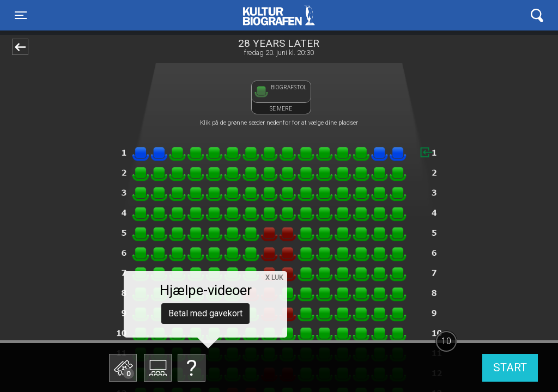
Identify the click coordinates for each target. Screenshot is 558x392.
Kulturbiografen (279, 15)
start (510, 367)
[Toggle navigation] (21, 15)
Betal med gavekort (205, 313)
